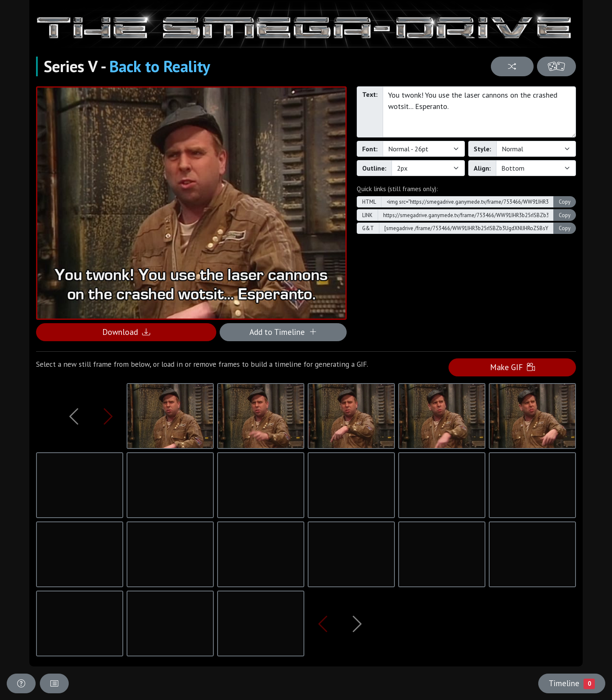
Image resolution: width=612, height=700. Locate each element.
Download (126, 332)
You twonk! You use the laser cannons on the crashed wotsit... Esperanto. (479, 112)
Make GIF (512, 367)
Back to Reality (160, 66)
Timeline (572, 683)
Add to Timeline (283, 332)
